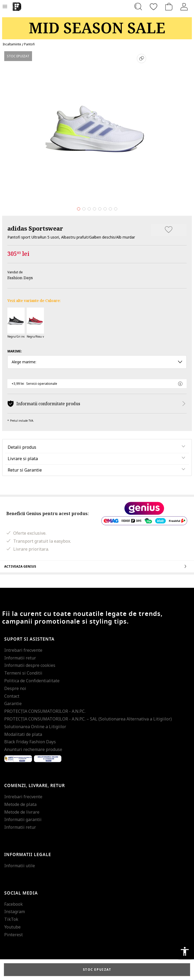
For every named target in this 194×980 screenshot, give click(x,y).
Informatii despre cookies (30, 665)
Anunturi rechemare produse (33, 749)
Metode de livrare (22, 812)
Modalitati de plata (23, 734)
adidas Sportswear (35, 228)
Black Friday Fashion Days (30, 742)
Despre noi (15, 688)
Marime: (15, 351)
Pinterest (13, 935)
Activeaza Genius (97, 566)
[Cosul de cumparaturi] (169, 7)
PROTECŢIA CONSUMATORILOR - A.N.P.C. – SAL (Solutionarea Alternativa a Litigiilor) (88, 719)
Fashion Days (20, 278)
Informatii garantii (23, 819)
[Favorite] (154, 7)
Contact (12, 696)
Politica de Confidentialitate (32, 681)
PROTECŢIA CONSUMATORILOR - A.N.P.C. (45, 711)
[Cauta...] (138, 7)
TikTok (11, 919)
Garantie (13, 703)
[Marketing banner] (97, 26)
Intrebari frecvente (23, 650)
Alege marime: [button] (97, 362)
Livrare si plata (23, 459)
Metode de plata (20, 804)
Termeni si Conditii (23, 673)
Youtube (12, 927)
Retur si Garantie (25, 470)
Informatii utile (20, 866)
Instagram (15, 912)
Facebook (13, 904)
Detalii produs (22, 447)
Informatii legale (28, 855)
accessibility (185, 951)
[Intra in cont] (184, 7)
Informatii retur (20, 658)
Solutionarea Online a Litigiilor (35, 727)
